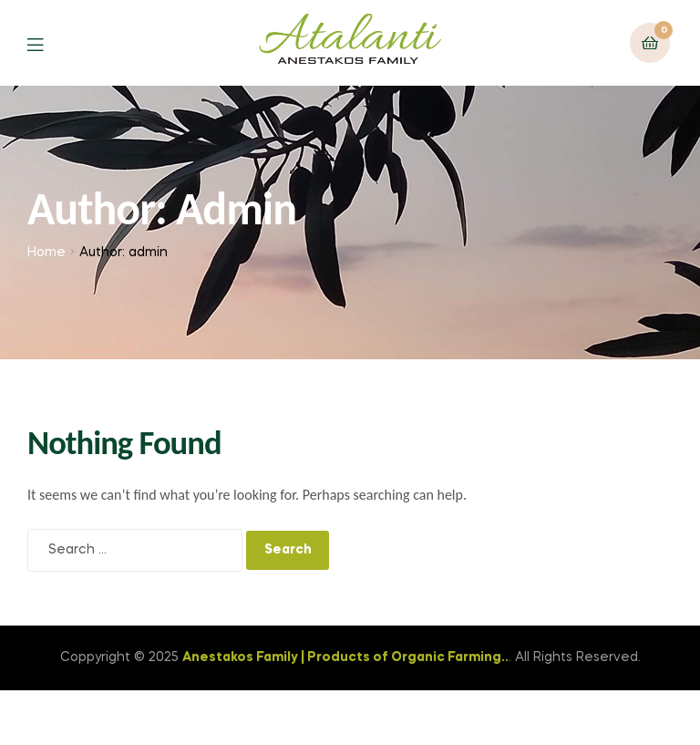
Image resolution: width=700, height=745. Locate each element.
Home (46, 253)
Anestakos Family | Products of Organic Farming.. (345, 657)
